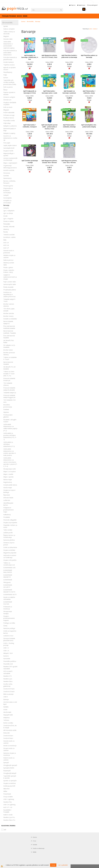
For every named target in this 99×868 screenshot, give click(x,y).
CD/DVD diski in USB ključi (10, 703)
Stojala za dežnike (9, 550)
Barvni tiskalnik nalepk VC (8, 322)
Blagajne (6, 110)
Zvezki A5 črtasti (9, 691)
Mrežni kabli (7, 712)
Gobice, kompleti (9, 29)
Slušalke (6, 707)
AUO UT (6, 248)
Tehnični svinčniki (9, 235)
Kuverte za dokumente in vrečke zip (10, 138)
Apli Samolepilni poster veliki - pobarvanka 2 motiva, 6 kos (49, 127)
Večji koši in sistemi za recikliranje (10, 556)
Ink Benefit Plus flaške (9, 341)
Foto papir (7, 143)
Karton (6, 78)
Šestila (6, 232)
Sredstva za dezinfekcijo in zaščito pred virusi (9, 294)
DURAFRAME (8, 580)
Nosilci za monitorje (10, 746)
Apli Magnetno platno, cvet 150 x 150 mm (69, 162)
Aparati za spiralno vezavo (10, 68)
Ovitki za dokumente (10, 547)
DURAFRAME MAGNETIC (8, 576)
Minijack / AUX (8, 653)
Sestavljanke (8, 198)
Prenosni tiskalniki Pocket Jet (9, 379)
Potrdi (53, 865)
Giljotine (6, 412)
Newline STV (8, 676)
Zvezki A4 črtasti (9, 689)
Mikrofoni (6, 789)
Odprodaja (7, 123)
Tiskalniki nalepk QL (10, 393)
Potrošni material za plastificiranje (10, 58)
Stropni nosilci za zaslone (9, 749)
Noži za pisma (8, 87)
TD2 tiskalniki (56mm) (8, 384)
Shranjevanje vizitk (10, 469)
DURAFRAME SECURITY (8, 586)
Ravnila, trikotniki (9, 226)
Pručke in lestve (9, 118)
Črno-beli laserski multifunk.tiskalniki (9, 327)
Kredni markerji (8, 62)
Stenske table (8, 39)
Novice (19, 16)
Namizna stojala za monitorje (10, 754)
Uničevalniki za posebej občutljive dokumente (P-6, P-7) (10, 436)
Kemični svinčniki (9, 170)
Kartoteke (7, 659)
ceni (91, 29)
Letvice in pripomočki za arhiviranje (10, 159)
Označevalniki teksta (10, 485)
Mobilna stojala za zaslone (9, 256)
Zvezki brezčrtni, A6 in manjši (10, 726)
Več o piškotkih (63, 865)
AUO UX (6, 243)
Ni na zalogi (25, 40)
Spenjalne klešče (9, 768)
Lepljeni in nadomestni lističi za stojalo (10, 277)
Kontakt (35, 845)
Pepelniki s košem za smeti (10, 526)
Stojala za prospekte (10, 522)
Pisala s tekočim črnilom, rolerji (9, 271)
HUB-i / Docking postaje (9, 644)
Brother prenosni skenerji (9, 354)
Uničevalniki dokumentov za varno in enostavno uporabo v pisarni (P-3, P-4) (10, 462)
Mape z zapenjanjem (10, 163)
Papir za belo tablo (10, 282)
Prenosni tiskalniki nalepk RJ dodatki (9, 389)
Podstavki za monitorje (8, 608)
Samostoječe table (10, 284)
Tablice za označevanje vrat (9, 564)
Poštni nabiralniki (9, 112)
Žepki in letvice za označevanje (9, 536)
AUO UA (6, 245)
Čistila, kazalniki (8, 287)
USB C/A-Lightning (9, 805)
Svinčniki (6, 176)
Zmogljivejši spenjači (10, 765)
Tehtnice (6, 720)
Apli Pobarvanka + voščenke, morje (89, 92)
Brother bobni (8, 350)
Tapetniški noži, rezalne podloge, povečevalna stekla (10, 82)
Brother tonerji (8, 316)
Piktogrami (7, 582)
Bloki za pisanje (8, 694)
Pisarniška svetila (9, 120)
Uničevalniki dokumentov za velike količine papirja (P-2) (10, 427)
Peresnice (7, 173)
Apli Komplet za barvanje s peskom (69, 92)
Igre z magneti (8, 219)
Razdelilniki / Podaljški (7, 811)
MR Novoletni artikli (10, 730)
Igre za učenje (8, 213)
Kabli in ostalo (8, 815)
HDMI (5, 710)
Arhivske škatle (8, 498)
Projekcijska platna (10, 290)
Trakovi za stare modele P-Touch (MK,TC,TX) (9, 374)
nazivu (95, 29)
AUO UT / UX (8, 807)
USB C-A (6, 651)
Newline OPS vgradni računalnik (10, 667)
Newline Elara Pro (9, 820)
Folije (5, 75)
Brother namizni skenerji (9, 305)
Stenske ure (7, 100)
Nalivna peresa (8, 260)
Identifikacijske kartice (8, 504)
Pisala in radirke (9, 221)
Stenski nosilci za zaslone (9, 742)
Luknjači (6, 195)
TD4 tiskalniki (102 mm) (9, 401)
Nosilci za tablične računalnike (9, 598)
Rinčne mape (8, 480)
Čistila (5, 626)
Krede (5, 216)
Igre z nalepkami (9, 211)
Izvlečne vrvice (8, 636)
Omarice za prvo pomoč (9, 544)
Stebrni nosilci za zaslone (9, 759)
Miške (5, 791)
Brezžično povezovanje (8, 406)
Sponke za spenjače (10, 781)
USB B (5, 697)
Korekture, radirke (9, 237)
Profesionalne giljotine (8, 416)
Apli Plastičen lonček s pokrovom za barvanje (69, 56)
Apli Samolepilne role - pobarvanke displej (89, 126)
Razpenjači (7, 771)
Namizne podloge (9, 628)
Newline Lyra (8, 679)
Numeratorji (7, 178)
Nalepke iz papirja (9, 133)
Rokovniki (6, 733)
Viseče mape (8, 487)
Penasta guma (8, 186)
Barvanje (6, 205)
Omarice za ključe (9, 97)
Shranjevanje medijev (8, 612)
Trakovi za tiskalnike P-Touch (10, 358)
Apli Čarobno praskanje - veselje (30, 162)
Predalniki (7, 517)
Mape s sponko (8, 477)
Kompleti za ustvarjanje (7, 201)
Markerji (6, 229)
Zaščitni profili (8, 533)
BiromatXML (30, 22)
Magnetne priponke (10, 553)
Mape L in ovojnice (10, 471)
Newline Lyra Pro (9, 817)
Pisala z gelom (8, 267)
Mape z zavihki (8, 474)
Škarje (5, 90)
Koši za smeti (8, 107)
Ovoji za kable (8, 797)
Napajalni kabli (8, 715)
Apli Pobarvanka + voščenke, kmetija (69, 126)
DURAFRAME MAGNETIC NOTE (9, 591)
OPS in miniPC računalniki (8, 672)
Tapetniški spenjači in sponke (10, 777)
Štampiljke (7, 224)
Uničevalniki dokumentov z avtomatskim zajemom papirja (9, 45)
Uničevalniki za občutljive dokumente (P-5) (9, 444)
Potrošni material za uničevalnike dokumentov (10, 53)
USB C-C (6, 648)
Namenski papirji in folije (10, 129)
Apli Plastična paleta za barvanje (89, 56)
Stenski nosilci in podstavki (9, 252)
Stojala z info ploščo (10, 560)
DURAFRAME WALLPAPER (8, 571)
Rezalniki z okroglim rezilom (10, 421)
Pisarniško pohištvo (10, 661)
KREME (25, 16)
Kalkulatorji (7, 515)
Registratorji (8, 482)
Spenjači (6, 762)
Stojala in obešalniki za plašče (10, 103)
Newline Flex (8, 802)
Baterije (6, 699)
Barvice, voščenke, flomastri (10, 182)
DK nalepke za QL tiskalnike (9, 346)
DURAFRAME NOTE (10, 594)
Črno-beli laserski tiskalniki (9, 337)
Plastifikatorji (8, 72)
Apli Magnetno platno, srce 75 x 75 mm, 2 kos (49, 56)
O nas (34, 841)
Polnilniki (6, 409)
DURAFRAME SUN (9, 568)
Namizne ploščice (9, 540)
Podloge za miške (9, 623)
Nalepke (6, 208)
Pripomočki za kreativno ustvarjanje (8, 190)
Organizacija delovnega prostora (10, 166)
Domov (23, 22)
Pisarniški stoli (8, 664)
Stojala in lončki (8, 151)
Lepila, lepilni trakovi (10, 145)
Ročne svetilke (8, 723)
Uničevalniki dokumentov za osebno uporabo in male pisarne (10, 452)
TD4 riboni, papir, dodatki (9, 310)
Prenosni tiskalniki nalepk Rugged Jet (9, 396)
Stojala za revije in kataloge (9, 491)
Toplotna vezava (9, 65)
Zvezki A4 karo (8, 736)
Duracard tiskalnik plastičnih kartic (9, 639)
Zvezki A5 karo (8, 738)
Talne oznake (8, 530)
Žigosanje (7, 495)
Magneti (6, 36)
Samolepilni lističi (9, 148)
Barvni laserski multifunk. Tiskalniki (10, 332)
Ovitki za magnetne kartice (10, 632)
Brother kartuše (9, 313)
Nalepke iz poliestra (10, 126)
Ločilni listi (7, 500)
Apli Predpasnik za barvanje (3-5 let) (30, 92)
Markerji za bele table (9, 264)
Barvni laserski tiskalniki (8, 363)
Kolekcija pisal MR (9, 786)
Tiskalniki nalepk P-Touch (10, 300)
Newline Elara (8, 681)
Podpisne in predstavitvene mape (9, 510)
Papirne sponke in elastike (9, 93)
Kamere (6, 656)
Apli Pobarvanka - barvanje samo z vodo (49, 92)
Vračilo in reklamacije (39, 848)
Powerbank (7, 794)
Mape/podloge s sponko (9, 154)
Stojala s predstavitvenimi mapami (9, 618)
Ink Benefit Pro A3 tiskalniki (9, 368)
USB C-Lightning (9, 799)
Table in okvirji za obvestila (9, 33)
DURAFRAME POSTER (8, 603)
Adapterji (6, 717)
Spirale (6, 26)
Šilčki (5, 240)
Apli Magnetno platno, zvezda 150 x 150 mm (49, 162)
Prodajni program (9, 16)
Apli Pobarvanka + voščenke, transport (30, 126)
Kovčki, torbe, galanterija (8, 685)
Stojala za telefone (10, 783)
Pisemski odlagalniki (10, 520)
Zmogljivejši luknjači (10, 773)
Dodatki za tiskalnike (10, 319)
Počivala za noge (9, 115)
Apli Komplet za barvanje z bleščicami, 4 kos (30, 57)
